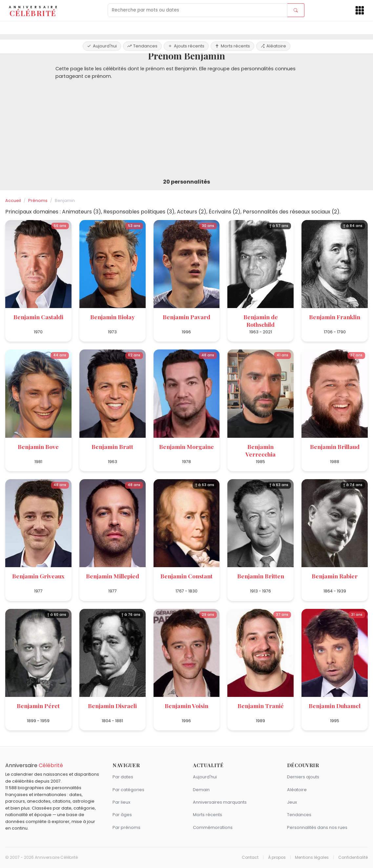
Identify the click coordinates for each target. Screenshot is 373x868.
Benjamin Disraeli (112, 706)
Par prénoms (126, 827)
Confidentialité (353, 857)
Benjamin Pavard (186, 317)
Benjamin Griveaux (38, 576)
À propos (277, 857)
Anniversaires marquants (220, 802)
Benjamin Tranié (261, 706)
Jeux (292, 802)
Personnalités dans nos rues (317, 827)
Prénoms (38, 200)
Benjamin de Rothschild (261, 321)
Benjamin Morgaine (186, 446)
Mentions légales (312, 857)
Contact (250, 857)
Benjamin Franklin (335, 317)
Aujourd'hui (102, 27)
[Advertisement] (187, 129)
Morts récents (232, 27)
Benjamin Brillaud (335, 446)
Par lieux (121, 802)
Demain (201, 790)
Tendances (142, 27)
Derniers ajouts (303, 777)
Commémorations (213, 827)
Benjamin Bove (38, 446)
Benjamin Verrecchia (260, 450)
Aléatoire (273, 27)
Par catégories (128, 790)
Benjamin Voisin (186, 706)
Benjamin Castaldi (38, 317)
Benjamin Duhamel (335, 706)
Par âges (122, 815)
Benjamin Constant (186, 576)
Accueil (13, 200)
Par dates (123, 777)
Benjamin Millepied (113, 576)
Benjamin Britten (261, 576)
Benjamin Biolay (113, 317)
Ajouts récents (186, 27)
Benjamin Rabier (335, 576)
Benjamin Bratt (112, 446)
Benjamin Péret (38, 706)
